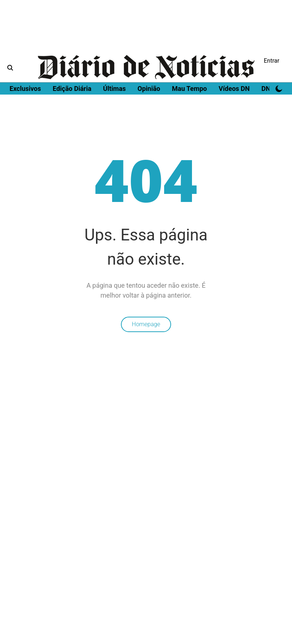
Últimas (114, 89)
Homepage (146, 324)
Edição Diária (72, 89)
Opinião (149, 89)
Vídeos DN (234, 89)
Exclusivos (25, 89)
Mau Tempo (189, 89)
